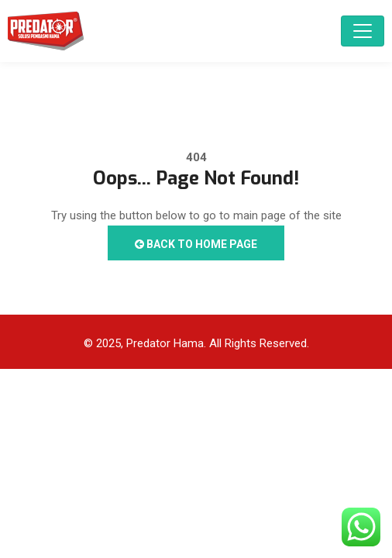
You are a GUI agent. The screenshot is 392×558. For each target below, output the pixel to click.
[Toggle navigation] (363, 31)
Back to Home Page (196, 244)
